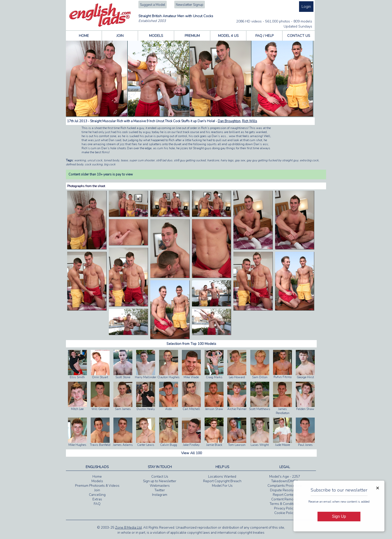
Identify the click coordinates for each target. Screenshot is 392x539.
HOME (84, 36)
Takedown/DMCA (285, 481)
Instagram (160, 495)
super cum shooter (142, 160)
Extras (97, 499)
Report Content (285, 495)
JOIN (120, 36)
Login (306, 7)
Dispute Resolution (285, 490)
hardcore (213, 160)
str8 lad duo (164, 160)
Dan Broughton (229, 121)
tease (124, 160)
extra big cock (309, 160)
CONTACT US (299, 36)
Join (97, 490)
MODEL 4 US (228, 36)
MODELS (156, 36)
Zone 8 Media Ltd (128, 528)
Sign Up (339, 516)
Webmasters (160, 486)
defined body (75, 164)
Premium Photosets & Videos (97, 486)
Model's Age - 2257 (285, 477)
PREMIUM (192, 36)
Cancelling (97, 495)
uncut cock (95, 160)
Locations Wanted (222, 477)
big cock (110, 164)
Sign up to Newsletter (160, 481)
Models (97, 481)
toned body (112, 160)
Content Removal (285, 499)
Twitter (160, 490)
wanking (80, 160)
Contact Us (160, 477)
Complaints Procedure (285, 486)
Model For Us (222, 486)
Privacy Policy (285, 508)
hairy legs (227, 160)
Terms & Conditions (285, 504)
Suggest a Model (153, 5)
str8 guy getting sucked (190, 160)
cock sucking (94, 164)
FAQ (97, 504)
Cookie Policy (285, 513)
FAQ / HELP (264, 36)
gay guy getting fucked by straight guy (272, 160)
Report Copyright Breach (222, 481)
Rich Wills (250, 121)
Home (97, 477)
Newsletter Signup (190, 5)
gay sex (240, 160)
